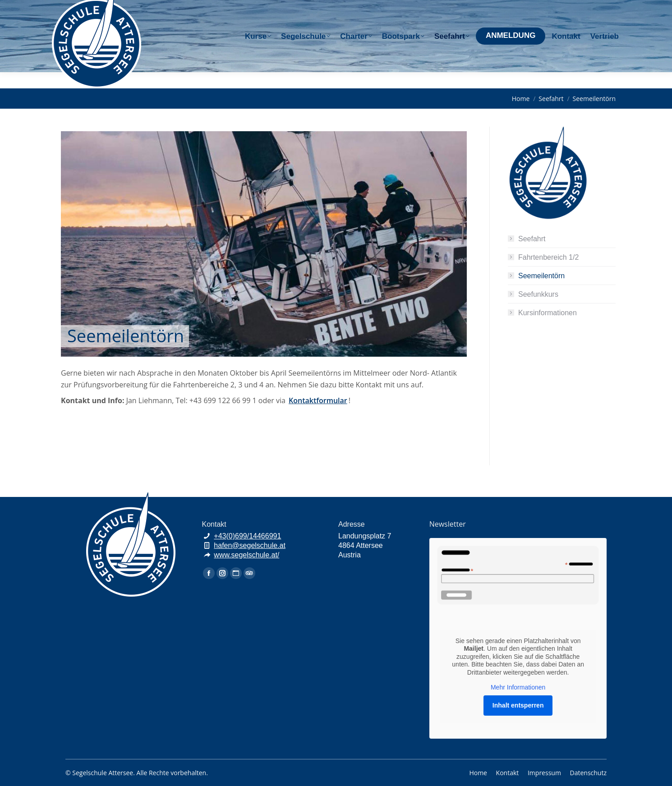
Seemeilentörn (541, 276)
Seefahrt (532, 239)
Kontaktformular (318, 400)
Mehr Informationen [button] (518, 687)
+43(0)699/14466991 (247, 536)
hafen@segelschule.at (543, 8)
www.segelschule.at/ (246, 555)
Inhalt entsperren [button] (518, 705)
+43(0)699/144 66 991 (466, 8)
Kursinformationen (548, 313)
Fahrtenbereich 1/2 (548, 257)
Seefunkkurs (538, 294)
